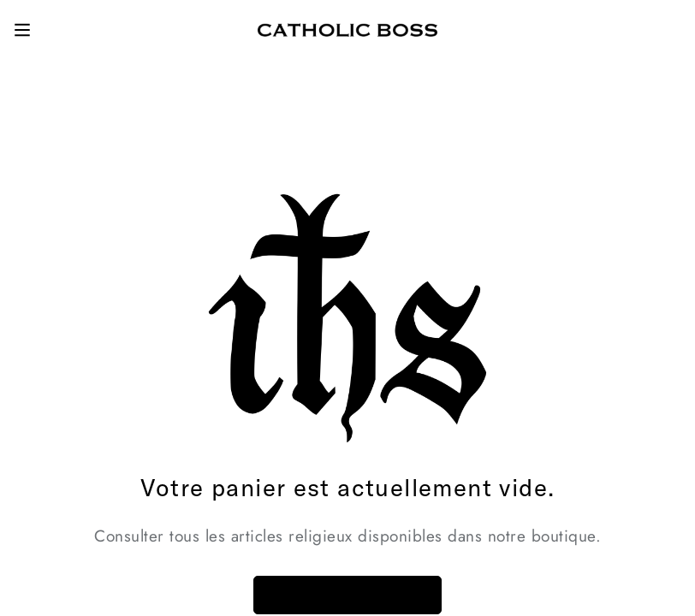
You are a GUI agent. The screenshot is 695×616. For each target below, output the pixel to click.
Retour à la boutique (347, 595)
